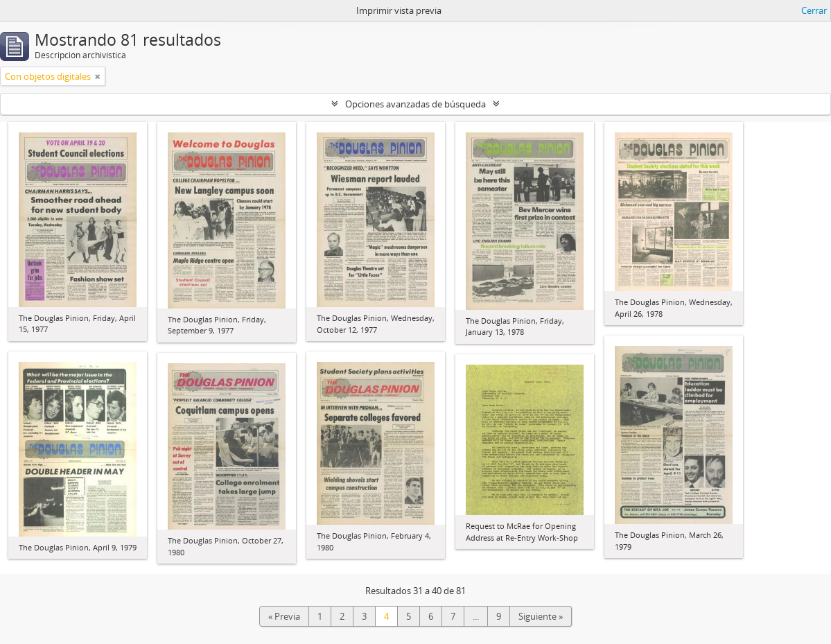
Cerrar (814, 10)
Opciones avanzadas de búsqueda (416, 104)
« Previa (284, 616)
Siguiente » (541, 616)
